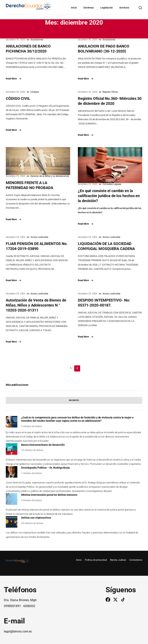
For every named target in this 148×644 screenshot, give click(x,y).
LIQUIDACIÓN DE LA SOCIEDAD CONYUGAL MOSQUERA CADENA (106, 246)
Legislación (107, 8)
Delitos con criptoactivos (36, 518)
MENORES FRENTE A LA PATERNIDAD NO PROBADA (29, 185)
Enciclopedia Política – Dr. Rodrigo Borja (45, 468)
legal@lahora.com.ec (18, 631)
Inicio (74, 8)
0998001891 (12, 606)
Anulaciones (37, 40)
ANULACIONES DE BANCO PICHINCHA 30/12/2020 (28, 49)
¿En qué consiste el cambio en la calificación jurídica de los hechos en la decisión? (109, 196)
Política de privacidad (96, 560)
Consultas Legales (112, 184)
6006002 (29, 606)
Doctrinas (89, 8)
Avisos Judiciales (39, 237)
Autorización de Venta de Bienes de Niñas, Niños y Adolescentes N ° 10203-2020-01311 (36, 305)
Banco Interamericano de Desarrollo (43, 445)
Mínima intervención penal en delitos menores (49, 495)
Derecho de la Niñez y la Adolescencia (50, 176)
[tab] (74, 400)
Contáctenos (136, 560)
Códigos (35, 92)
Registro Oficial (110, 92)
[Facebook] (108, 600)
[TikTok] (123, 600)
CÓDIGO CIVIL (18, 98)
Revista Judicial (118, 560)
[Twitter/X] (115, 600)
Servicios (124, 8)
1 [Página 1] (71, 368)
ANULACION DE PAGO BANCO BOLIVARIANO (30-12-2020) (104, 49)
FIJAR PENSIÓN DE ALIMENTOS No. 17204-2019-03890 (37, 246)
